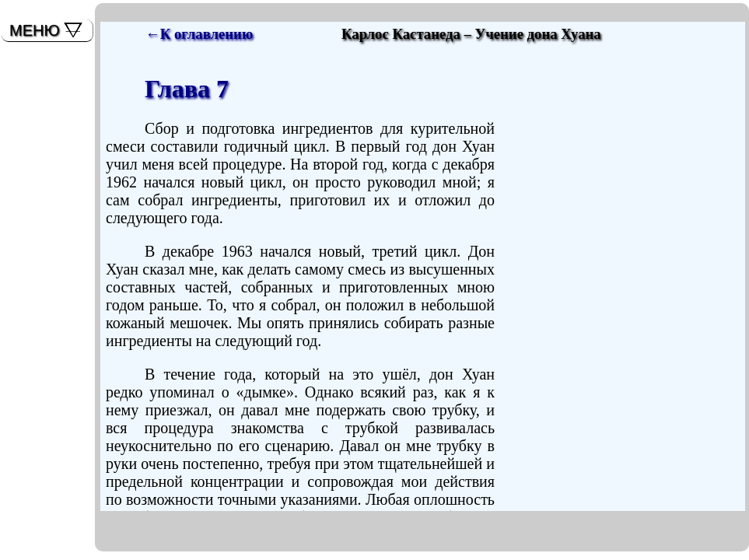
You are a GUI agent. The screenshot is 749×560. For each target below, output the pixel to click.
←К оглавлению (199, 34)
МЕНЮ (35, 30)
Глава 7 (187, 89)
